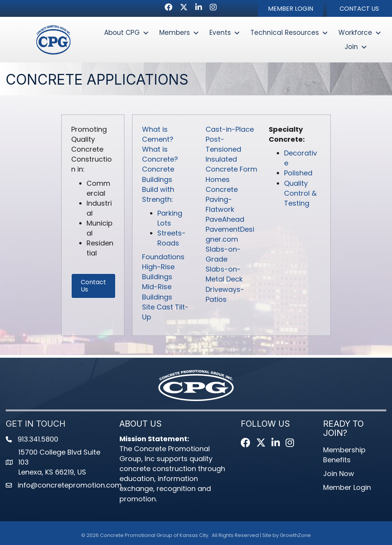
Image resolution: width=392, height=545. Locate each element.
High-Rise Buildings (158, 272)
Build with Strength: (158, 194)
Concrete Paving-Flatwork (222, 199)
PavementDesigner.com (230, 235)
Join (351, 47)
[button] (291, 8)
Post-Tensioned (223, 145)
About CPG (122, 33)
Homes (218, 179)
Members (175, 33)
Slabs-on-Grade (223, 254)
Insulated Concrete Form (231, 164)
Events (220, 33)
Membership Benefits (344, 455)
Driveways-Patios (225, 294)
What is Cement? (158, 135)
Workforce (355, 33)
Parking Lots (170, 218)
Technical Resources (285, 33)
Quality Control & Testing (300, 193)
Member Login (347, 488)
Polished (298, 173)
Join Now (339, 474)
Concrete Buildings (158, 174)
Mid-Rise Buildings (157, 292)
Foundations (163, 257)
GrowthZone (295, 536)
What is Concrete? (160, 155)
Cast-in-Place (230, 130)
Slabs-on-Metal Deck (224, 274)
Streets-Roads (171, 238)
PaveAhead (225, 220)
